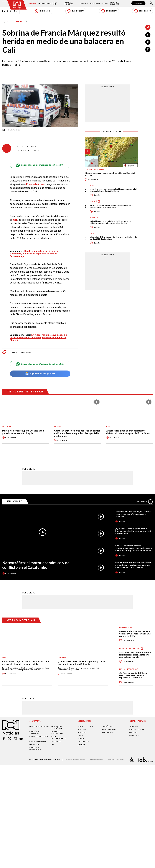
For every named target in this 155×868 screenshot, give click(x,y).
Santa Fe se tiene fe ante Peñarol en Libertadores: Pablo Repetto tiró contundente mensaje (135, 655)
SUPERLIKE (133, 732)
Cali (15, 220)
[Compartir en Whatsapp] (148, 49)
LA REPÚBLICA (107, 726)
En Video (15, 501)
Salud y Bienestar (69, 3)
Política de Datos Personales (75, 760)
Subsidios (94, 218)
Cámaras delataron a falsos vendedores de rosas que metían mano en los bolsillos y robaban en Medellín (134, 548)
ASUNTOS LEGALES (109, 729)
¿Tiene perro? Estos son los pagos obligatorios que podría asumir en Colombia (82, 663)
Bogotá (93, 202)
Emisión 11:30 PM (142, 11)
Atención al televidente (35, 732)
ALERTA (81, 739)
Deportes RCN (56, 3)
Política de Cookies (96, 760)
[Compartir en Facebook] (148, 35)
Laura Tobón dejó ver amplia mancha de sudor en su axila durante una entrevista (26, 663)
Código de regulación (39, 736)
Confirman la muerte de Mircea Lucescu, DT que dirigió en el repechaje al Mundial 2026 (133, 675)
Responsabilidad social (39, 726)
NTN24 (81, 726)
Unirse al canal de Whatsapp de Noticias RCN (40, 165)
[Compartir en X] (148, 42)
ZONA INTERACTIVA (137, 729)
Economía (84, 3)
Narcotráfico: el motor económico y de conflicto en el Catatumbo (36, 565)
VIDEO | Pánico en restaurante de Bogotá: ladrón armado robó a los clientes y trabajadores (112, 206)
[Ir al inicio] (17, 5)
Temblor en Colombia (94, 169)
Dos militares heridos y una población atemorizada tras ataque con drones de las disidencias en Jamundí (133, 565)
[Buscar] (151, 3)
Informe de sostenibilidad (57, 732)
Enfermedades (126, 627)
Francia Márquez (36, 184)
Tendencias (95, 3)
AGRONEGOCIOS (108, 732)
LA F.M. (81, 735)
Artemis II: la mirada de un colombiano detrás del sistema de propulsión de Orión (128, 432)
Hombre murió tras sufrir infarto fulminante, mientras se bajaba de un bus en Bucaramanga (34, 254)
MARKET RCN (134, 735)
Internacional (45, 3)
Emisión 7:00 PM (109, 11)
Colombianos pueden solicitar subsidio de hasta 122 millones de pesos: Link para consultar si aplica (111, 222)
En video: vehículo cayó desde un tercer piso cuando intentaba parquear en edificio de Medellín (38, 338)
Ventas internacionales (58, 737)
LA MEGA (81, 745)
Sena (92, 185)
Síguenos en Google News (40, 374)
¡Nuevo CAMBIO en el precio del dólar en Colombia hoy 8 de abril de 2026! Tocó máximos (113, 238)
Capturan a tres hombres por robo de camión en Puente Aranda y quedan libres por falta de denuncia (77, 433)
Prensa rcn (34, 744)
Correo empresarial (38, 741)
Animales (62, 657)
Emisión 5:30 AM (42, 11)
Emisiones (10, 11)
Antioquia (7, 427)
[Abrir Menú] (4, 3)
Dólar (93, 233)
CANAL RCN (138, 3)
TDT (92, 726)
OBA (53, 744)
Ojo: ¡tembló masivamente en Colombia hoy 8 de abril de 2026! (110, 174)
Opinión (105, 3)
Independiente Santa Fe (130, 648)
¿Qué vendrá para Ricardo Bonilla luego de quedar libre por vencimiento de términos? (134, 531)
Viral (5, 657)
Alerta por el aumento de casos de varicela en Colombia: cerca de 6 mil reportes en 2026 (135, 634)
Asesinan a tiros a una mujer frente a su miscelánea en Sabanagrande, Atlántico (133, 514)
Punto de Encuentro (115, 3)
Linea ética (56, 741)
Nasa (108, 427)
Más (145, 501)
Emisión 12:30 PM (76, 11)
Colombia (32, 3)
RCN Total (82, 729)
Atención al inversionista (35, 748)
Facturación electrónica (56, 727)
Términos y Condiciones (116, 760)
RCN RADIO (82, 732)
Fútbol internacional (129, 669)
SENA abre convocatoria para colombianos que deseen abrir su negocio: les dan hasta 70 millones (114, 190)
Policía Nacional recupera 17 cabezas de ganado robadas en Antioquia (23, 432)
